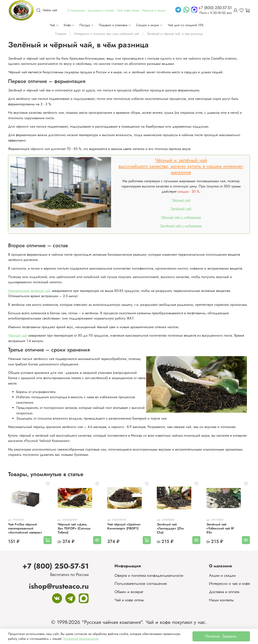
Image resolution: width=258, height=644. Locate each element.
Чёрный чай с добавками (181, 217)
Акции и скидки (222, 575)
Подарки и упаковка (115, 25)
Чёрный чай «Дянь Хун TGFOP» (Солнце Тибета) (74, 528)
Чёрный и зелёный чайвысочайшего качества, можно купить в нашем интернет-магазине (181, 166)
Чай (54, 25)
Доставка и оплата (224, 592)
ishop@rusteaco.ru (59, 586)
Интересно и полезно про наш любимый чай (107, 34)
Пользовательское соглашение (141, 583)
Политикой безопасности (81, 639)
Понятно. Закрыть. (221, 636)
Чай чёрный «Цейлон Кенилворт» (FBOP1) (124, 526)
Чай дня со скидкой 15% (186, 25)
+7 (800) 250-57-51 (56, 566)
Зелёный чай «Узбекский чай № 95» (220, 528)
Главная (61, 34)
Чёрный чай (181, 200)
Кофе (69, 25)
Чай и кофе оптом (129, 600)
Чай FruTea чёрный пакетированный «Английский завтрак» (25, 528)
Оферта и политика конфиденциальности (149, 575)
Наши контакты (221, 600)
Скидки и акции (149, 25)
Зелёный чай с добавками (181, 226)
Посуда (87, 25)
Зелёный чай (181, 209)
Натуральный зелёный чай (29, 291)
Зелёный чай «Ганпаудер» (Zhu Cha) (170, 528)
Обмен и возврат (129, 592)
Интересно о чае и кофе (229, 583)
